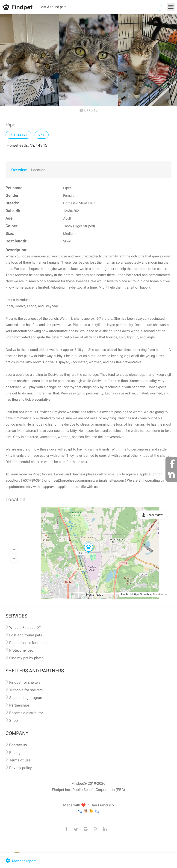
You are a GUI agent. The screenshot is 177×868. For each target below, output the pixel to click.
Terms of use (20, 760)
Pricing (15, 753)
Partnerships (19, 705)
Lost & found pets (53, 7)
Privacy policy (21, 768)
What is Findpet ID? (25, 628)
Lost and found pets (26, 635)
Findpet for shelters (25, 682)
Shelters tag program (26, 698)
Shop (13, 720)
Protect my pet (21, 650)
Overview (19, 170)
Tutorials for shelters (26, 690)
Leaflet (125, 594)
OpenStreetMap (143, 594)
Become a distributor (26, 713)
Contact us (18, 745)
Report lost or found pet (28, 643)
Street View (155, 515)
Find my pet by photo (26, 658)
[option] (29, 60)
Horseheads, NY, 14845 (27, 145)
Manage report (20, 861)
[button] (85, 543)
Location (38, 170)
